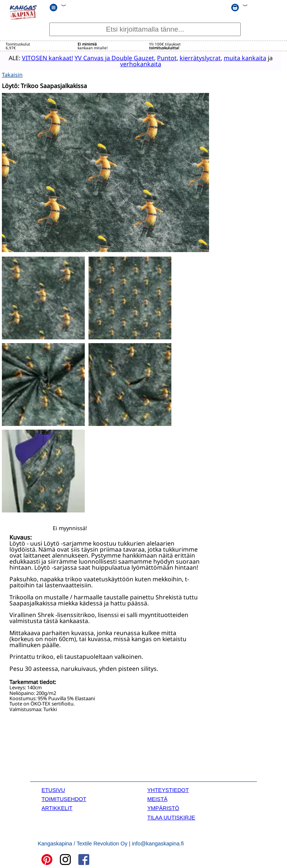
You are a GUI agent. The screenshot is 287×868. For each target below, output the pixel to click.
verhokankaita (136, 64)
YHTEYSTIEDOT (168, 789)
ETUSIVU (53, 789)
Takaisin (12, 74)
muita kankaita (240, 58)
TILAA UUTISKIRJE (171, 816)
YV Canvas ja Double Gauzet (110, 58)
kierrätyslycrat (196, 58)
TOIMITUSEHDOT (64, 798)
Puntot (162, 58)
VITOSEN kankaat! (43, 58)
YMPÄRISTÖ (163, 807)
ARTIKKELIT (57, 807)
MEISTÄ (157, 798)
